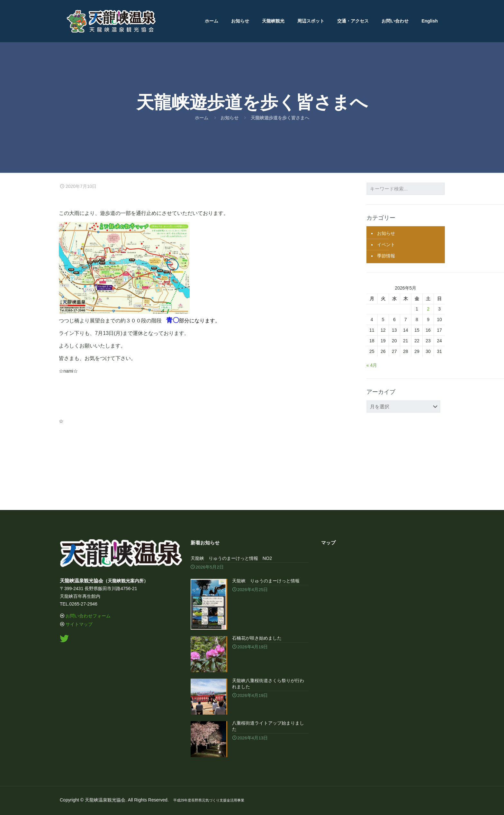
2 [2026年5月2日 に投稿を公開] (428, 309)
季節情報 (386, 256)
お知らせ (230, 118)
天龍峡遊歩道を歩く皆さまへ (280, 118)
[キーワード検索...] (406, 189)
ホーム (202, 118)
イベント (386, 245)
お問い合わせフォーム (88, 616)
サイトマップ (79, 624)
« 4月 (372, 365)
